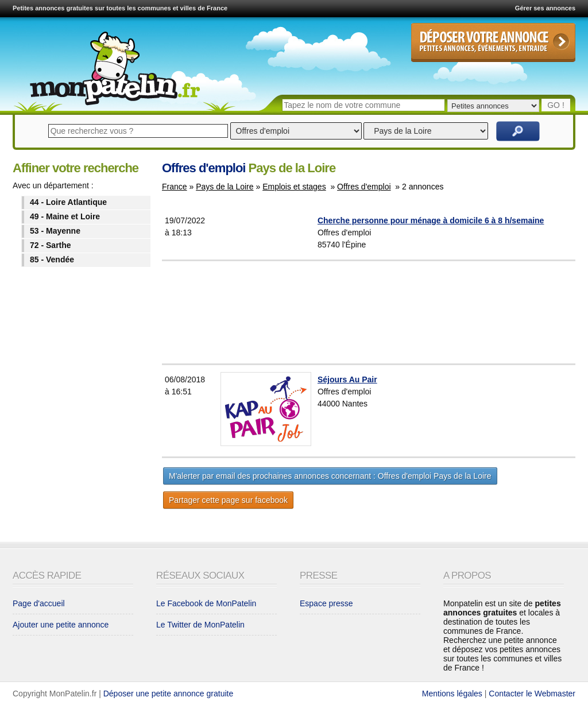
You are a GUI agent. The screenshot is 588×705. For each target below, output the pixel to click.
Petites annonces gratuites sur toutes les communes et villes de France (120, 8)
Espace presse (326, 603)
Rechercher (518, 131)
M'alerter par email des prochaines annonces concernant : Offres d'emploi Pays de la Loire (330, 476)
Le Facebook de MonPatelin (206, 603)
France (175, 187)
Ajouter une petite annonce (61, 625)
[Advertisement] (397, 312)
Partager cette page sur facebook (228, 500)
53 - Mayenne (55, 231)
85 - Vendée (52, 259)
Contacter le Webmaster (532, 694)
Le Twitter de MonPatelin (200, 625)
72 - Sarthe (51, 245)
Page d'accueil (39, 603)
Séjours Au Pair (347, 379)
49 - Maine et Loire (65, 216)
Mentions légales (452, 694)
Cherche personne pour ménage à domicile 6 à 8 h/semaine (431, 220)
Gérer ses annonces (545, 8)
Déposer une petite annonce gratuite (169, 694)
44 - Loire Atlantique (68, 202)
